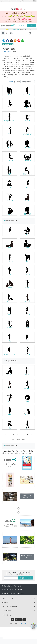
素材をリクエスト (26, 578)
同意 (34, 1)
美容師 (27, 288)
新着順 (11, 82)
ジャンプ (27, 121)
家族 (10, 94)
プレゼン (27, 354)
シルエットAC (7, 52)
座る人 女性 (27, 174)
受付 (10, 134)
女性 (10, 187)
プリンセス (10, 214)
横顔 (27, 401)
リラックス (27, 201)
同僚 (10, 314)
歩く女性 (27, 301)
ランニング (10, 161)
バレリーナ (10, 201)
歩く (27, 428)
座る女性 (10, 375)
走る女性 (27, 274)
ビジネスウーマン (10, 121)
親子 (10, 174)
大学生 (10, 388)
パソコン (27, 415)
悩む (27, 108)
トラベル (10, 301)
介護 (27, 328)
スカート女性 (27, 94)
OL (10, 108)
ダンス (10, 401)
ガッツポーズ (27, 134)
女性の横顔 (27, 147)
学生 (10, 415)
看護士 (10, 288)
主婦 (27, 248)
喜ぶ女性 (10, 328)
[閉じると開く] (1, 638)
